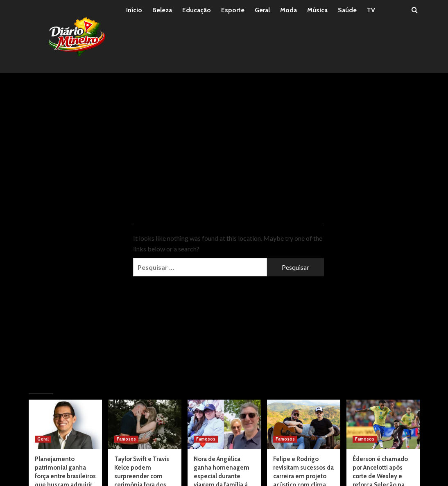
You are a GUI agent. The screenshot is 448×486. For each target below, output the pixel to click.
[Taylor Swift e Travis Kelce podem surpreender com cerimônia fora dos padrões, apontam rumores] (145, 424)
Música (317, 10)
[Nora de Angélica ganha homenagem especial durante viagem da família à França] (224, 424)
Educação (197, 10)
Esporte (233, 10)
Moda (288, 10)
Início (134, 10)
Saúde (347, 10)
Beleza (162, 10)
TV (371, 10)
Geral (262, 10)
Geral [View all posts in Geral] (43, 439)
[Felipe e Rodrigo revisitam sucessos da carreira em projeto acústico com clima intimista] (304, 424)
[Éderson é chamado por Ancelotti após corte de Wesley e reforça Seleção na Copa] (383, 424)
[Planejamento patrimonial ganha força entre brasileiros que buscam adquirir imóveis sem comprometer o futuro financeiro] (65, 424)
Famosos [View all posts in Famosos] (126, 439)
